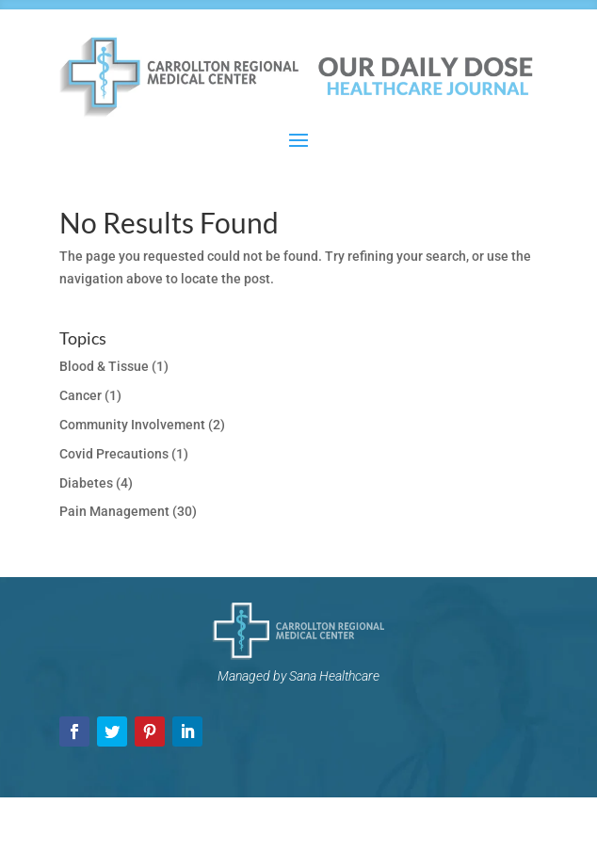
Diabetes (86, 483)
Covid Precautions (114, 454)
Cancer (81, 395)
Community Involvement (132, 425)
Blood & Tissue (104, 366)
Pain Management (114, 511)
